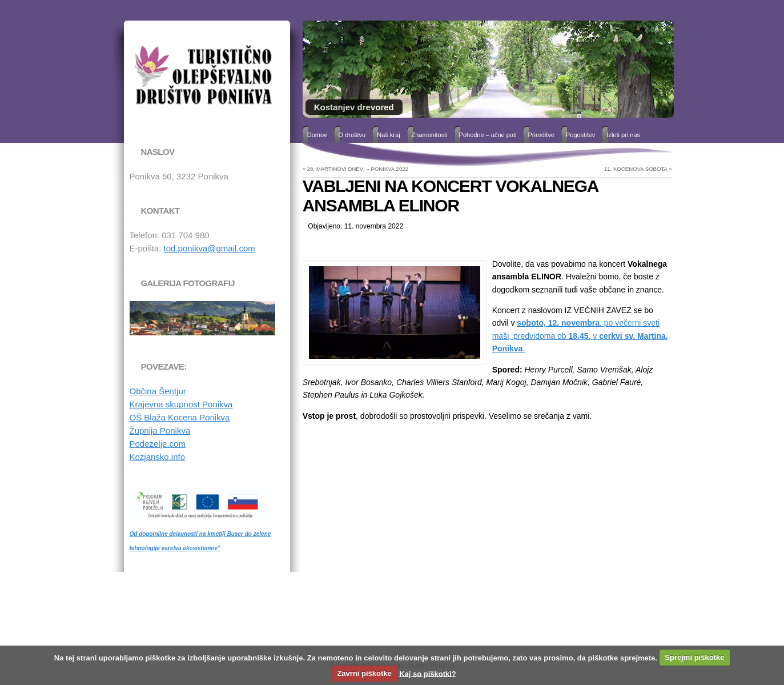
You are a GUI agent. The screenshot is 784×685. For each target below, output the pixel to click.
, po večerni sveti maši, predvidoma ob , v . (580, 336)
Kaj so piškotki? (428, 673)
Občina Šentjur (158, 391)
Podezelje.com (158, 444)
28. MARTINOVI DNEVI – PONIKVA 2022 (358, 169)
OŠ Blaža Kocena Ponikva (180, 417)
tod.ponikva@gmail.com (210, 248)
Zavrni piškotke (364, 673)
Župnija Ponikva (160, 430)
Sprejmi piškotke (694, 657)
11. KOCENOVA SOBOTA (636, 169)
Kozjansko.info (158, 457)
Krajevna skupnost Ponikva (181, 404)
